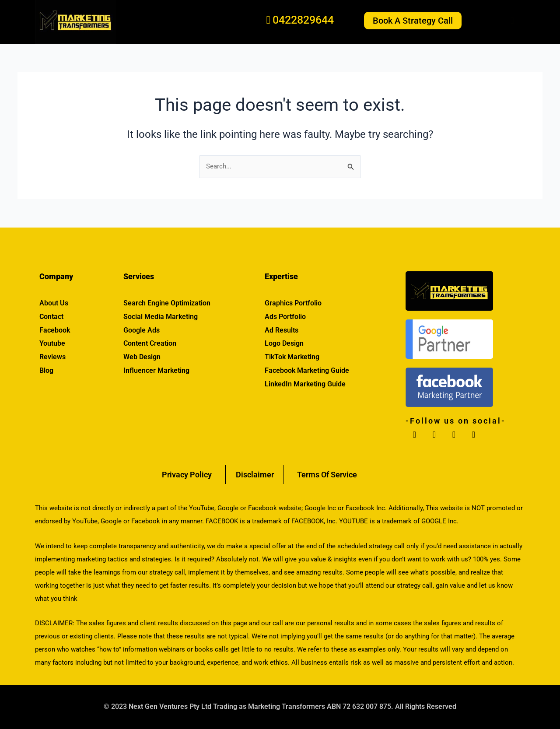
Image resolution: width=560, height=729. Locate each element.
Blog (46, 370)
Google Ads (142, 330)
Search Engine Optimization (167, 303)
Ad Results (282, 330)
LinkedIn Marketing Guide (305, 384)
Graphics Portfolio (293, 303)
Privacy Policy (187, 475)
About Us (54, 303)
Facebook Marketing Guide (307, 370)
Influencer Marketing (156, 370)
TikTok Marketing (292, 357)
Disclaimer (254, 475)
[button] (503, 21)
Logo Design (284, 343)
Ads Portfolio (285, 317)
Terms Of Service (327, 475)
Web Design (142, 357)
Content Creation (150, 343)
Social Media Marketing (161, 317)
